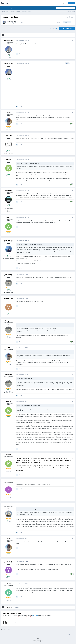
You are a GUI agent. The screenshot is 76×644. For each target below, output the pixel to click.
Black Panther (12, 21)
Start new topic (53, 28)
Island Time (9, 190)
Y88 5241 (9, 561)
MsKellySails (9, 298)
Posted (22, 41)
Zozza (9, 112)
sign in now (35, 615)
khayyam (9, 135)
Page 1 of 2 (18, 35)
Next (8, 35)
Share (59, 22)
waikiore (9, 217)
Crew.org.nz (6, 3)
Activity (11, 8)
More (47, 8)
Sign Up (72, 3)
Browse (17, 8)
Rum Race (40, 8)
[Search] (64, 8)
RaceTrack (25, 8)
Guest (9, 584)
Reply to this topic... (15, 623)
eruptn (9, 481)
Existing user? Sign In (61, 3)
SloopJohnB (9, 505)
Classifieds (32, 8)
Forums (4, 8)
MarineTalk (21, 23)
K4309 (9, 159)
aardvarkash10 (9, 240)
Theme (38, 639)
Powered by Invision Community (38, 642)
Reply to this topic (67, 28)
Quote (21, 54)
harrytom (9, 274)
